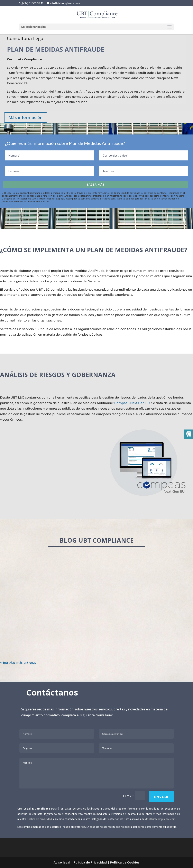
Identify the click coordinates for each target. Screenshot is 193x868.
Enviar (161, 797)
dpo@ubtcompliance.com (160, 819)
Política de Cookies (125, 862)
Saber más (96, 184)
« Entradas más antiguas (18, 662)
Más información (26, 117)
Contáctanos (52, 692)
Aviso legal (62, 862)
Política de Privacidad (39, 819)
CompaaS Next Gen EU (132, 403)
